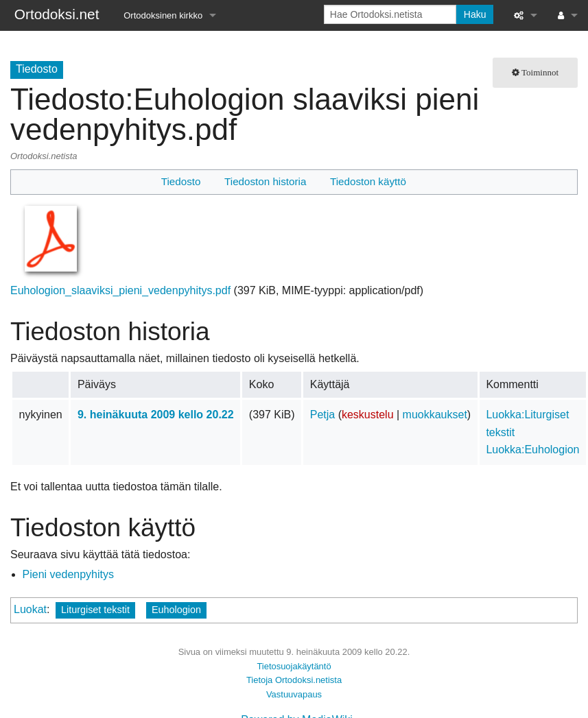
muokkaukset (435, 415)
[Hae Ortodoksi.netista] (390, 14)
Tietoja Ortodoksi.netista (294, 680)
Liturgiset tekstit (95, 610)
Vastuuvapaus (294, 694)
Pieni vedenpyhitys (68, 574)
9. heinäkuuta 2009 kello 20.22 (156, 415)
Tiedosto (181, 181)
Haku (475, 14)
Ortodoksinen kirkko (163, 15)
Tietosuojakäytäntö (294, 666)
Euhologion (176, 610)
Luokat (30, 609)
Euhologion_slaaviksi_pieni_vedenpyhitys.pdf (120, 290)
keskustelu (368, 415)
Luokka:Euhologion (532, 450)
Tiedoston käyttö (368, 181)
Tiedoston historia (265, 181)
